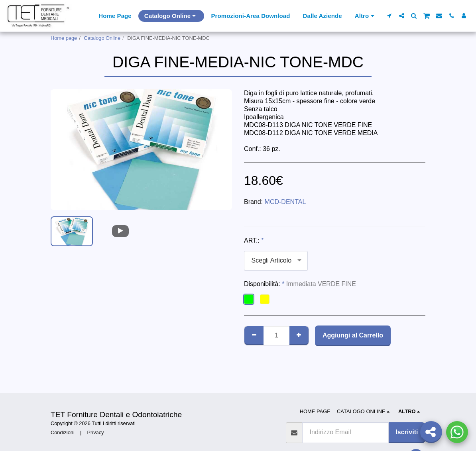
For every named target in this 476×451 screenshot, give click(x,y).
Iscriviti (407, 432)
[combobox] (276, 261)
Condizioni (63, 432)
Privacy (96, 432)
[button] (389, 16)
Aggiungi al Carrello (353, 335)
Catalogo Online (102, 38)
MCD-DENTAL (285, 202)
